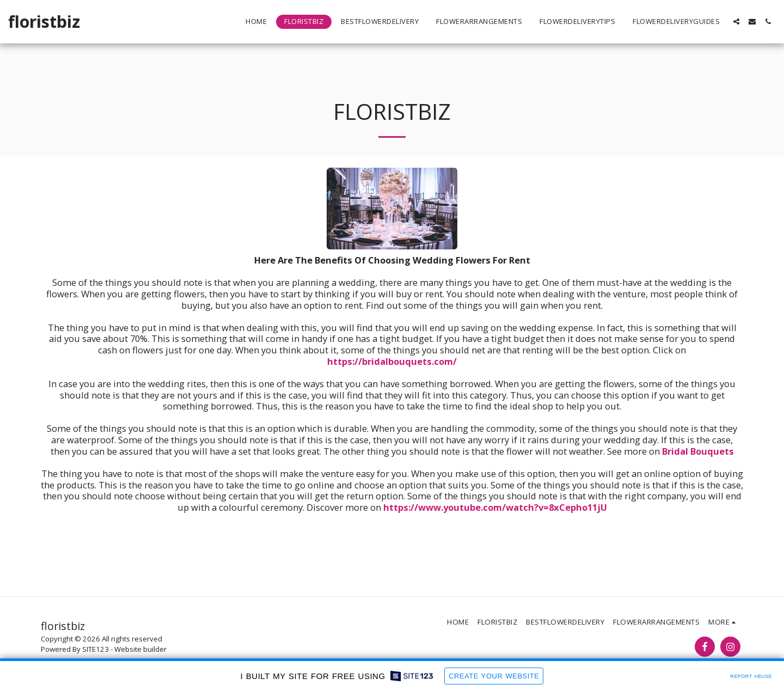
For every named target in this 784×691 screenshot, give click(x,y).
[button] (736, 22)
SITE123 (96, 649)
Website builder (140, 649)
